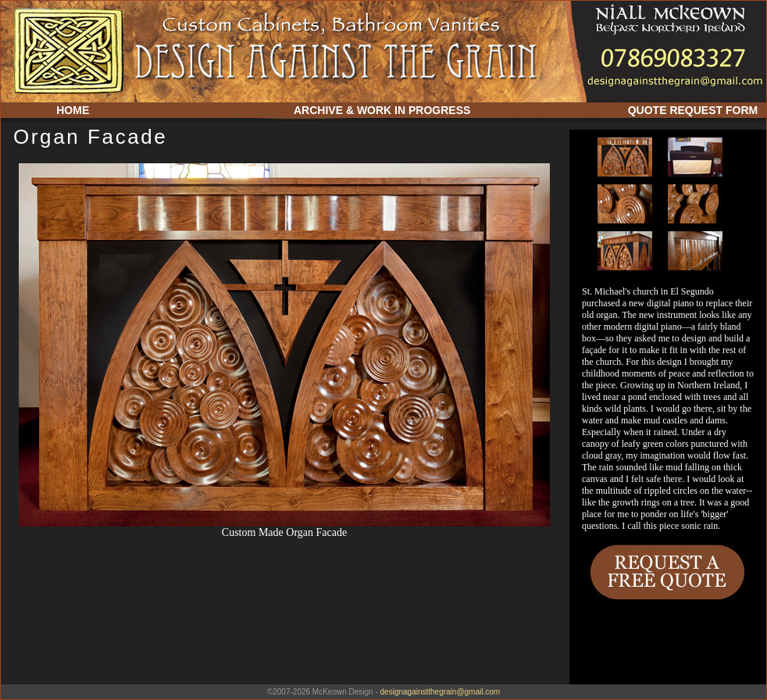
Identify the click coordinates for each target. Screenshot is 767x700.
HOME (73, 110)
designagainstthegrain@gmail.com (441, 692)
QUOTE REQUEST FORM (693, 110)
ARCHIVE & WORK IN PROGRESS (382, 110)
